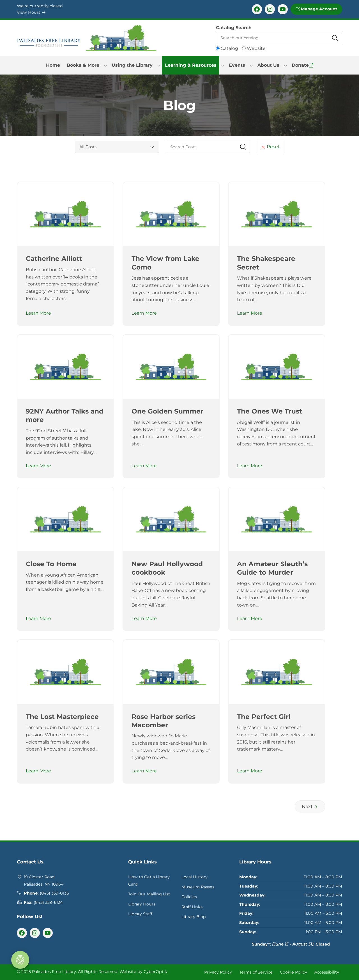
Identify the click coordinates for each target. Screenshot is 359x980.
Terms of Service (256, 972)
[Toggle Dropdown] (105, 65)
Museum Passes (198, 887)
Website (256, 48)
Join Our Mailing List (149, 894)
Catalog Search (234, 28)
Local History (195, 877)
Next (310, 806)
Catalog (229, 48)
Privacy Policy (218, 972)
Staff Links (192, 907)
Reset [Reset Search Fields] (271, 147)
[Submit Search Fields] (243, 147)
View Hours (31, 12)
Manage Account (316, 9)
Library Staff (140, 914)
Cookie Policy (294, 972)
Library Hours (142, 904)
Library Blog (194, 917)
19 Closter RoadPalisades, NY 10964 (44, 881)
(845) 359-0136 (54, 893)
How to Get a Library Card (149, 881)
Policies (189, 897)
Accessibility (327, 972)
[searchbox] (208, 147)
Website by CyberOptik (143, 972)
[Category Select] (117, 147)
